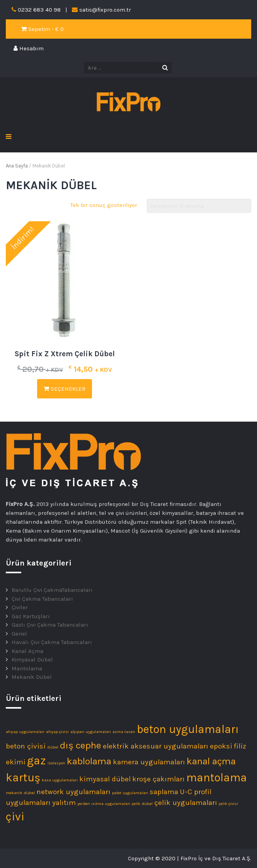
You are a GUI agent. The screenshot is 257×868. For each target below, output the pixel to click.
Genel (19, 634)
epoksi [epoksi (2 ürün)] (221, 746)
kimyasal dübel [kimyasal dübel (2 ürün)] (105, 779)
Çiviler (20, 607)
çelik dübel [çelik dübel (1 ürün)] (142, 804)
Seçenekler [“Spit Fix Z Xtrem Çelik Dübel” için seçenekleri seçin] (65, 389)
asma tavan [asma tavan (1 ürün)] (124, 732)
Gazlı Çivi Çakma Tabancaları (50, 625)
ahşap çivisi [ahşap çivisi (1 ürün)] (57, 732)
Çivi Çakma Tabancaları (42, 599)
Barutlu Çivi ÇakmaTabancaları (52, 590)
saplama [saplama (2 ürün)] (164, 792)
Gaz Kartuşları (31, 616)
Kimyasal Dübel (32, 660)
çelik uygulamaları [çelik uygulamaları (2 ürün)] (186, 803)
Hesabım (29, 48)
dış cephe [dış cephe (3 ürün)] (81, 745)
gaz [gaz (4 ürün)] (37, 760)
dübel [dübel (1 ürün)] (53, 747)
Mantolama (27, 668)
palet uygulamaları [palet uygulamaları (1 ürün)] (130, 793)
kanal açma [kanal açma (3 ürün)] (211, 761)
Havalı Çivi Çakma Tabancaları (52, 642)
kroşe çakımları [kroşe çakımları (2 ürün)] (158, 779)
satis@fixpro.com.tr (105, 10)
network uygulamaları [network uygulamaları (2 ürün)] (73, 792)
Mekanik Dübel (32, 677)
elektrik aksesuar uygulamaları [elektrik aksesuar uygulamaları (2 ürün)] (156, 746)
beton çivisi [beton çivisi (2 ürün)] (26, 746)
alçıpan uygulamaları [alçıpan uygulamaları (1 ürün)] (91, 732)
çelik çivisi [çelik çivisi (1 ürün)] (228, 804)
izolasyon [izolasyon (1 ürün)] (56, 763)
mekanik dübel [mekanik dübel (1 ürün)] (20, 793)
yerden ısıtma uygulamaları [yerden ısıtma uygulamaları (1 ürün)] (104, 804)
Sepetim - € (43, 29)
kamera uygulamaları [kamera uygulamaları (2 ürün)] (149, 762)
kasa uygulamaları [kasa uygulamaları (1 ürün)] (60, 780)
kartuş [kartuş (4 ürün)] (23, 777)
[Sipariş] (199, 206)
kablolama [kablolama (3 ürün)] (89, 761)
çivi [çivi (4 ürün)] (15, 817)
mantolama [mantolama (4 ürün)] (217, 777)
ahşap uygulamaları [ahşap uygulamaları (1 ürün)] (25, 732)
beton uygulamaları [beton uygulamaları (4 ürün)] (188, 729)
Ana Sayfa (17, 166)
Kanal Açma (27, 651)
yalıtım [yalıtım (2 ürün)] (64, 803)
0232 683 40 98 (39, 10)
